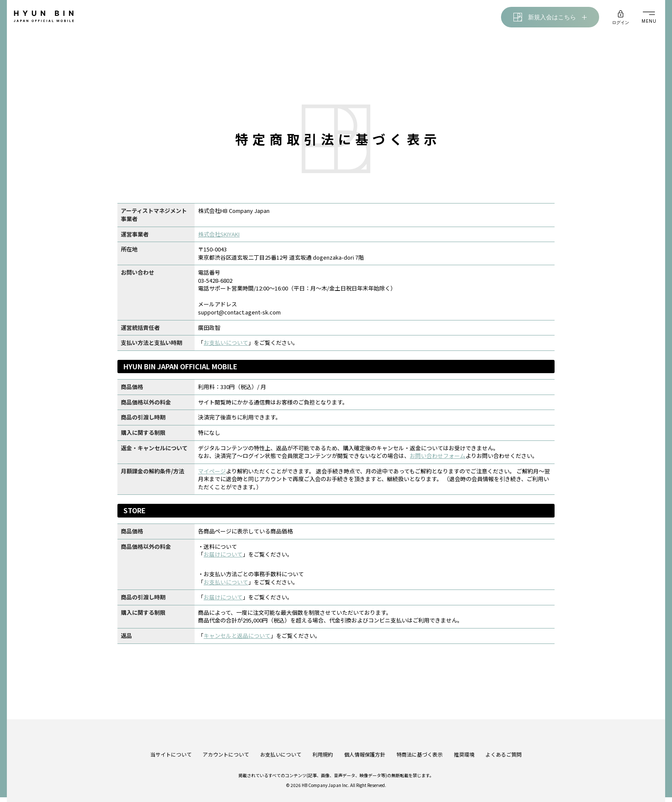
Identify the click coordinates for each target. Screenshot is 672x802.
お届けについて (222, 558)
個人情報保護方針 (365, 742)
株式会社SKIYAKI (217, 237)
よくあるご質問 (504, 742)
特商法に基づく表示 (420, 742)
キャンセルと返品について (236, 639)
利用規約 (323, 742)
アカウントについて (226, 742)
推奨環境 (464, 742)
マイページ (211, 474)
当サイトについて (171, 742)
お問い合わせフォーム (436, 459)
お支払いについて (225, 346)
